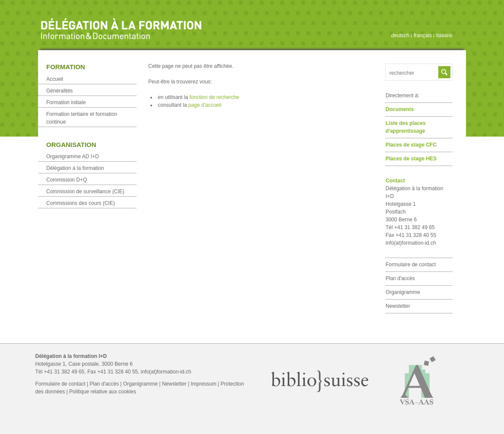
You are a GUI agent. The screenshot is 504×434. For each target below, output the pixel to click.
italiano (444, 35)
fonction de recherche (214, 97)
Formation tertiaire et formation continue (82, 118)
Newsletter (398, 306)
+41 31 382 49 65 (64, 372)
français (423, 35)
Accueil (55, 79)
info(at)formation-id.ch (411, 243)
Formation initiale (66, 102)
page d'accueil (205, 105)
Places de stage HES (411, 159)
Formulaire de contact (411, 265)
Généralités (59, 91)
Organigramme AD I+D (73, 156)
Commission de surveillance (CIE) (85, 191)
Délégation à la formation (75, 168)
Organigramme (403, 292)
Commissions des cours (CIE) (81, 203)
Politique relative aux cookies (103, 392)
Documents (400, 109)
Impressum (203, 384)
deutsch (400, 35)
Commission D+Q (67, 180)
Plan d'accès (400, 278)
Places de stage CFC (411, 145)
